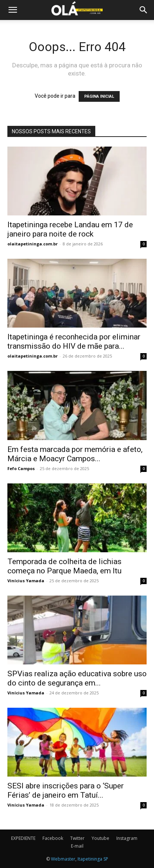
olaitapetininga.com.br (32, 244)
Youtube (100, 838)
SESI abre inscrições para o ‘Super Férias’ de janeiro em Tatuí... (66, 790)
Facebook (53, 838)
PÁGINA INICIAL (99, 96)
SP (106, 859)
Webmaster (63, 859)
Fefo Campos (21, 468)
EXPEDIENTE (23, 838)
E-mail (77, 846)
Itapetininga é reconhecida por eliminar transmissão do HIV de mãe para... (74, 341)
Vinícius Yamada (26, 581)
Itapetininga (90, 859)
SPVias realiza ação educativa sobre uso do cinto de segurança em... (77, 678)
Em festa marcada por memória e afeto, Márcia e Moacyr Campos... (75, 454)
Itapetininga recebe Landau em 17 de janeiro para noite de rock (70, 229)
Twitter (77, 838)
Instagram (127, 838)
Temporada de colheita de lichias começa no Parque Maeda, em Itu (64, 566)
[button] (13, 10)
